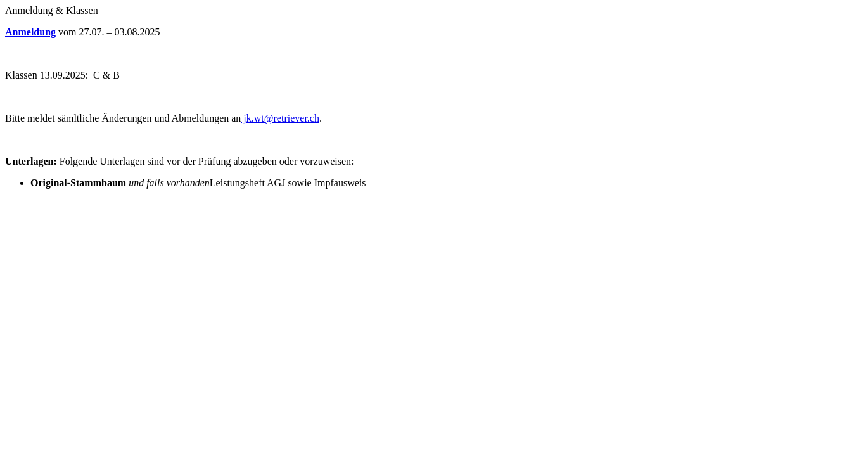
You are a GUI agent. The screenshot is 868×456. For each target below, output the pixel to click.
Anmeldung (30, 32)
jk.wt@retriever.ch (280, 118)
